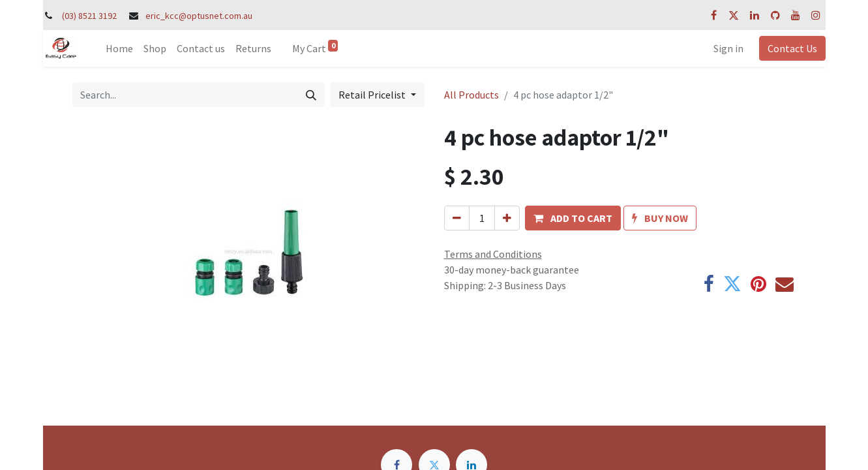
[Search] (311, 95)
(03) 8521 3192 (89, 16)
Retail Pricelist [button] (373, 95)
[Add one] (507, 218)
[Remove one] (457, 218)
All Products (471, 95)
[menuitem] (119, 48)
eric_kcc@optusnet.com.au (199, 16)
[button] (573, 218)
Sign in (728, 48)
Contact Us (792, 48)
